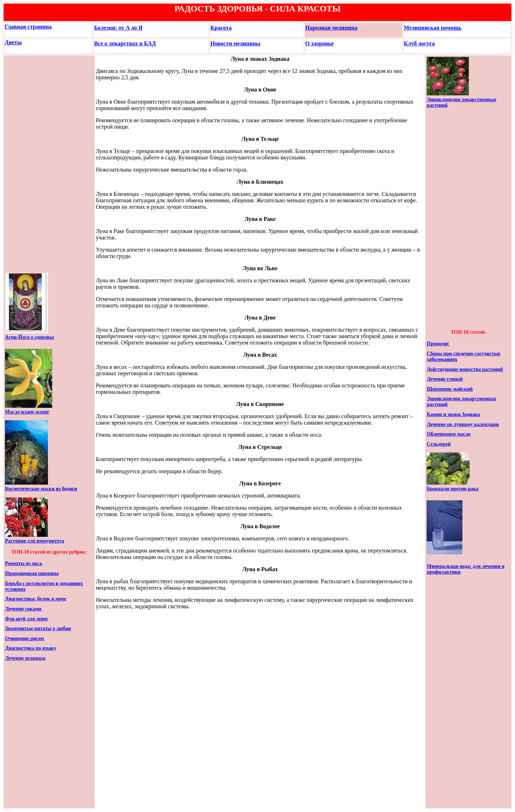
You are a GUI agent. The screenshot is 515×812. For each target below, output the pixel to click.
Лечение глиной (445, 379)
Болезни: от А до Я (118, 28)
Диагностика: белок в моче (36, 599)
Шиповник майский (450, 389)
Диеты (13, 42)
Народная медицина (332, 28)
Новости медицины (235, 43)
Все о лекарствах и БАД (125, 43)
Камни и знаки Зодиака (453, 414)
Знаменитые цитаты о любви (38, 628)
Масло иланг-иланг (27, 412)
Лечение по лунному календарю (463, 424)
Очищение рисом (24, 638)
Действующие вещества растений (465, 369)
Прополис (438, 344)
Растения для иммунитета (35, 541)
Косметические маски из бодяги (41, 489)
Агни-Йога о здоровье (30, 337)
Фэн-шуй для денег (27, 619)
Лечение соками (23, 609)
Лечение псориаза (25, 658)
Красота (221, 28)
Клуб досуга (419, 43)
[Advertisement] (26, 164)
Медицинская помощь (433, 28)
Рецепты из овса (23, 563)
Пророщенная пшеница (32, 573)
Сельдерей (439, 444)
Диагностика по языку (31, 648)
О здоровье (320, 43)
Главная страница (28, 27)
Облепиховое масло (449, 434)
